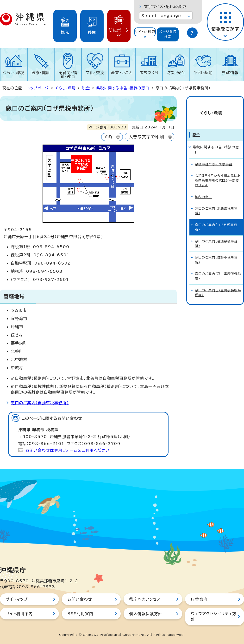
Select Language (161, 16)
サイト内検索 (145, 32)
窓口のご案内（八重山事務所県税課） (218, 284)
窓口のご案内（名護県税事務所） (216, 235)
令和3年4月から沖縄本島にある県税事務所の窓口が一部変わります (218, 172)
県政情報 (230, 73)
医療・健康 (41, 73)
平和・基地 (203, 73)
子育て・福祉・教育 (68, 74)
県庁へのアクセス (145, 599)
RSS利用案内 (80, 614)
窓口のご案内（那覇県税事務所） (216, 203)
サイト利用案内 (19, 614)
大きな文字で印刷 (146, 137)
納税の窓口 (203, 189)
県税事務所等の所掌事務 (214, 156)
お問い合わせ (80, 599)
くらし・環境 (14, 73)
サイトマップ (17, 599)
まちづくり (149, 73)
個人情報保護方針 (146, 614)
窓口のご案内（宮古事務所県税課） (218, 268)
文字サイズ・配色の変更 (165, 7)
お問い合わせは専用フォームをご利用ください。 (69, 450)
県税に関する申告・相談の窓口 (123, 88)
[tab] (145, 34)
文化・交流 (95, 73)
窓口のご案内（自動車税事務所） (40, 403)
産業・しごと (122, 73)
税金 (86, 88)
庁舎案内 (199, 599)
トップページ (38, 88)
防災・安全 (176, 73)
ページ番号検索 (168, 34)
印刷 (109, 137)
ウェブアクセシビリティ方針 (214, 617)
